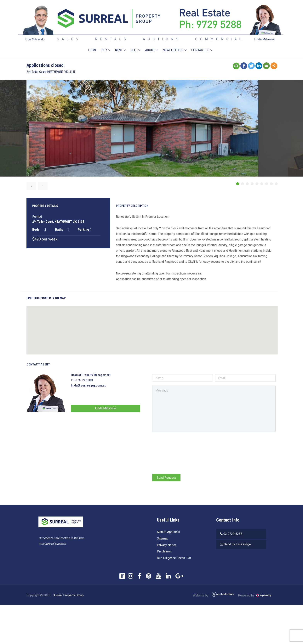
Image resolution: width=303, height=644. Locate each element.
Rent (119, 45)
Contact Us (200, 45)
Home (93, 45)
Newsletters (173, 45)
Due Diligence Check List (173, 559)
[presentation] (181, 444)
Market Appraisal (168, 532)
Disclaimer (163, 552)
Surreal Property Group (77, 596)
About (150, 45)
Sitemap (162, 539)
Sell (134, 45)
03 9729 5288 (233, 534)
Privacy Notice (166, 545)
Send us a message (238, 545)
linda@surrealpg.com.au (98, 386)
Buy (105, 45)
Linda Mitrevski (112, 409)
